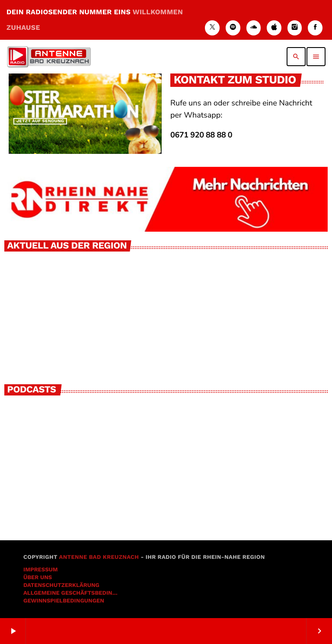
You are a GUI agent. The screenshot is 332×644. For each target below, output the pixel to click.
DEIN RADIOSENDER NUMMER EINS (95, 20)
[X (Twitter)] (212, 28)
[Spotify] (233, 28)
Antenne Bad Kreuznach (99, 557)
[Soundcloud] (254, 28)
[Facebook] (315, 28)
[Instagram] (295, 28)
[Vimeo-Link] (49, 57)
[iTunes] (274, 28)
